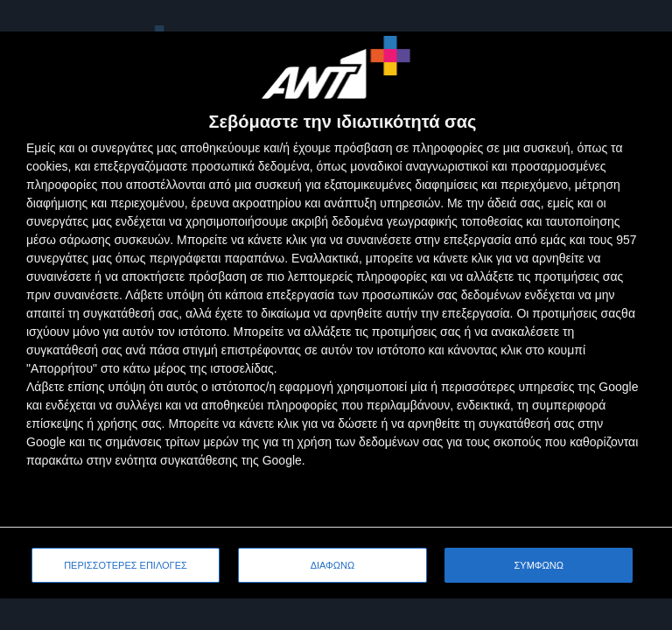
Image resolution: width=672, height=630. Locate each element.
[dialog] (336, 315)
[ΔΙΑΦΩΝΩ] (640, 63)
